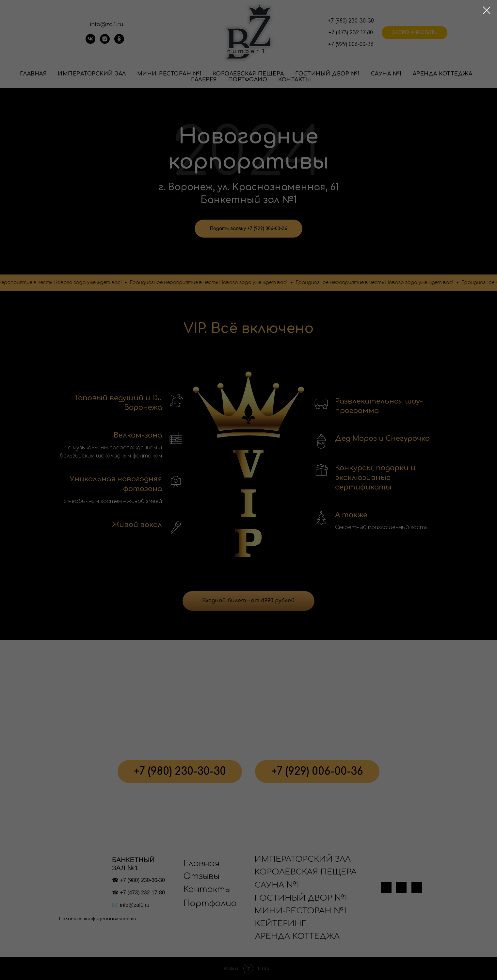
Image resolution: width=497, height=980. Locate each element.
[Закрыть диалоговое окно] (487, 10)
